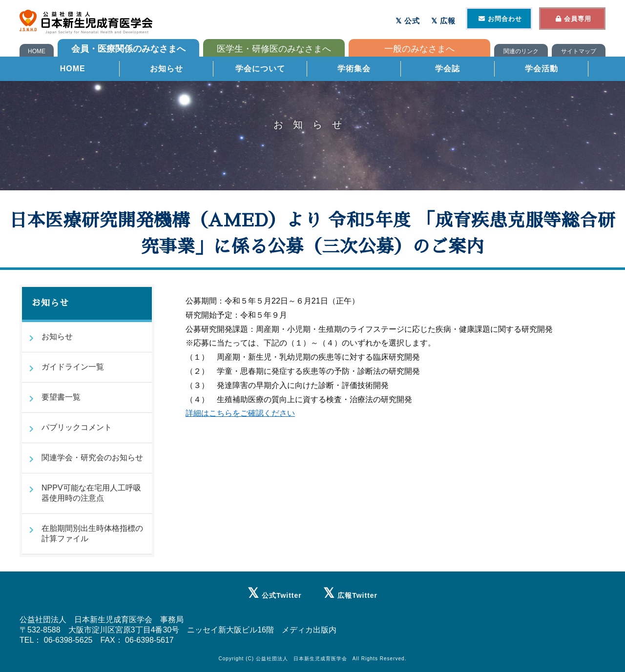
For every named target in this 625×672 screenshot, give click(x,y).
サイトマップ (579, 51)
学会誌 (448, 71)
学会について (260, 71)
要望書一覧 (61, 397)
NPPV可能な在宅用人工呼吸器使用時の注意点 (91, 493)
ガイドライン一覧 (73, 367)
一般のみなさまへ (419, 49)
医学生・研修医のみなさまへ (274, 49)
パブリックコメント (77, 427)
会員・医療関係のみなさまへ (128, 49)
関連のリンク (521, 51)
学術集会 (354, 71)
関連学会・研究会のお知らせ (92, 458)
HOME (37, 51)
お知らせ (167, 71)
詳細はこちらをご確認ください (240, 413)
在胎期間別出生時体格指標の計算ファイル (92, 533)
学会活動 (542, 71)
